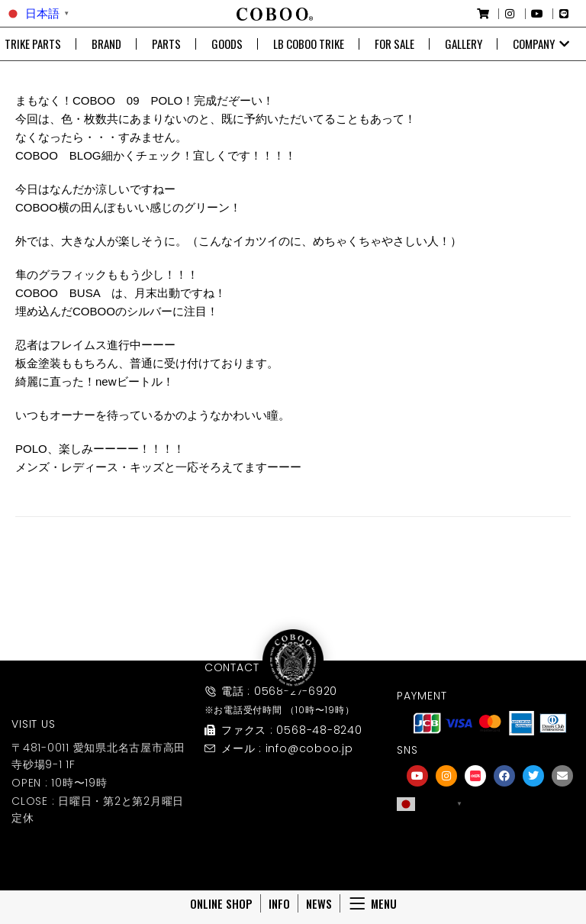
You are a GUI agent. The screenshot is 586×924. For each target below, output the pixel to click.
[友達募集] (490, 836)
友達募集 (490, 857)
